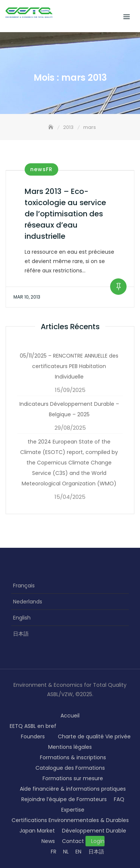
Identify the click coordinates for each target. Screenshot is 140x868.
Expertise (73, 810)
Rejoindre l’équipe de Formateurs (64, 799)
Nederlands (28, 602)
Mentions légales (70, 747)
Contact (73, 841)
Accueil (70, 716)
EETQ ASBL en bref (33, 726)
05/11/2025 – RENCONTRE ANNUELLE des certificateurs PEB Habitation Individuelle (69, 366)
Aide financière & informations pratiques (73, 789)
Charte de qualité (81, 736)
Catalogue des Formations (70, 768)
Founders (33, 736)
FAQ (119, 799)
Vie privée (118, 736)
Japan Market (37, 831)
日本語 (21, 634)
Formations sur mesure (73, 778)
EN (78, 852)
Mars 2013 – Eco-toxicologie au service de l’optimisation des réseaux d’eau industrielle (65, 214)
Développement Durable (94, 831)
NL (66, 852)
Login (98, 841)
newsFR (41, 169)
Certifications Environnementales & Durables (70, 820)
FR (54, 852)
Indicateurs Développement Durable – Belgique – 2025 (69, 409)
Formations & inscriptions (73, 757)
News (48, 841)
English (22, 618)
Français (24, 586)
